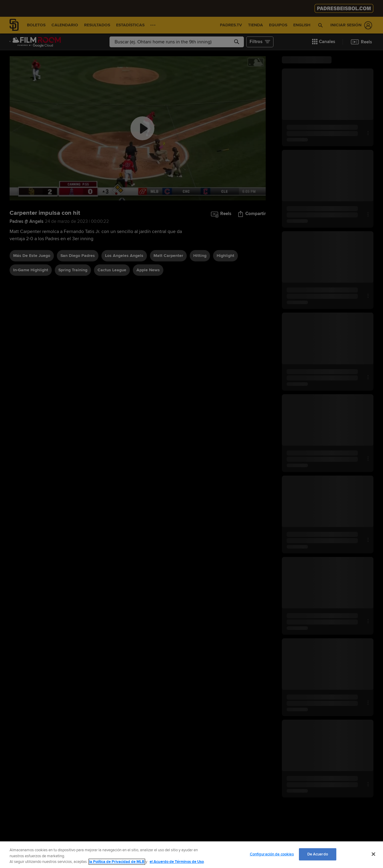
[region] (191, 855)
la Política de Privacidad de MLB (117, 862)
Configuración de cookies (272, 854)
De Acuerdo (318, 854)
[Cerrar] (373, 854)
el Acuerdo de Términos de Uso (177, 862)
